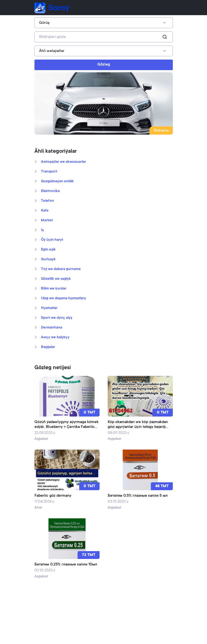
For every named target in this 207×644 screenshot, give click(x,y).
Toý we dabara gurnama (61, 269)
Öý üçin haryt (52, 240)
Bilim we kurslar (54, 289)
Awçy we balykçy (55, 337)
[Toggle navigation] (165, 8)
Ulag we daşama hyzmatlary (63, 298)
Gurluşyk (48, 259)
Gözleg (104, 65)
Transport (49, 172)
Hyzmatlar (49, 308)
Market (47, 220)
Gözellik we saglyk (56, 279)
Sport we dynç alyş (57, 318)
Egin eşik (48, 250)
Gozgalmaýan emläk (57, 181)
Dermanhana (52, 328)
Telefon (47, 201)
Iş (42, 230)
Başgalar (48, 347)
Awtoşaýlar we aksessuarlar (63, 162)
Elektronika (50, 191)
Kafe (45, 211)
